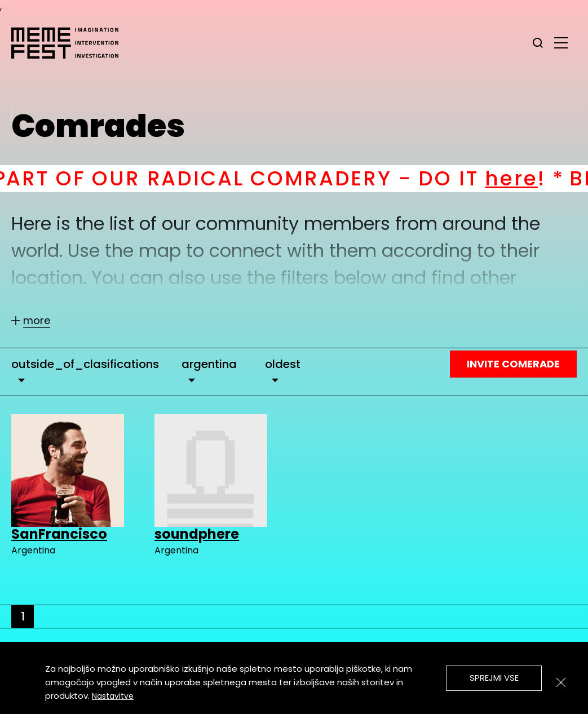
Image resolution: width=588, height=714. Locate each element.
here (525, 178)
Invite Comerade (513, 364)
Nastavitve (113, 696)
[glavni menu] (561, 42)
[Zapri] (561, 682)
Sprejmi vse (494, 678)
